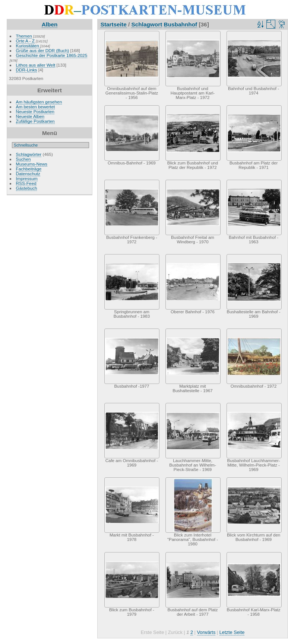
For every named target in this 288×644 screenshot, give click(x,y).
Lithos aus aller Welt (36, 65)
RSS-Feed (26, 183)
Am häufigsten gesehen (39, 102)
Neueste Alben (30, 116)
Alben (50, 24)
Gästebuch (27, 188)
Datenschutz (28, 174)
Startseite (114, 24)
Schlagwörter (29, 154)
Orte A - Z (25, 41)
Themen (24, 36)
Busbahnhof (181, 24)
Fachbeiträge (29, 169)
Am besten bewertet (36, 107)
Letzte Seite (232, 632)
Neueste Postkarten (35, 111)
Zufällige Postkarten (35, 121)
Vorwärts (206, 632)
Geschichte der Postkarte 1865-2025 (52, 55)
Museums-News (32, 164)
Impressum (27, 178)
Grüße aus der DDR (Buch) (43, 50)
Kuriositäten (28, 46)
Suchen (23, 159)
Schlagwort (147, 24)
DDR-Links (27, 70)
